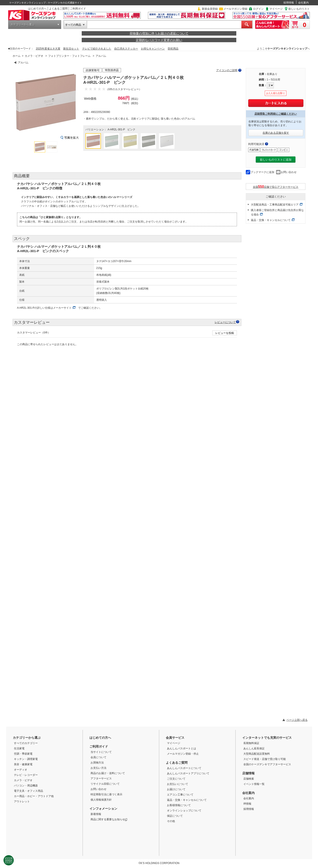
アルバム (101, 56)
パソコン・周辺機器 (26, 786)
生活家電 (19, 748)
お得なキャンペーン (153, 49)
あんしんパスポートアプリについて (188, 773)
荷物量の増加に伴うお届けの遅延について (159, 33)
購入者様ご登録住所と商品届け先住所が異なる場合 (277, 212)
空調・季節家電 (23, 754)
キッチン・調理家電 (26, 759)
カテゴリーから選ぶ (23, 25)
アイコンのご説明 (227, 70)
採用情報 (289, 3)
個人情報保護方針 (101, 800)
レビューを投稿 (225, 333)
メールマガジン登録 (235, 9)
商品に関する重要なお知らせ (109, 819)
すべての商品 (73, 25)
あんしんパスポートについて (184, 768)
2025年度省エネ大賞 (48, 49)
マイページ (276, 9)
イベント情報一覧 (254, 784)
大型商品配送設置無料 (257, 754)
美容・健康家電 (23, 764)
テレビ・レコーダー (26, 775)
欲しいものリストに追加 (276, 160)
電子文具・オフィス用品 (28, 791)
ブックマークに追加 (262, 172)
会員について (98, 757)
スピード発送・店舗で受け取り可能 (265, 759)
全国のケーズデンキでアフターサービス (267, 764)
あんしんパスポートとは (182, 748)
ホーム (17, 56)
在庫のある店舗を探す (276, 133)
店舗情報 (248, 773)
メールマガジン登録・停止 (183, 754)
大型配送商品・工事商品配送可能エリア (275, 205)
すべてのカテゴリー (26, 743)
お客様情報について (179, 805)
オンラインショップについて (184, 811)
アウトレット (22, 801)
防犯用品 (173, 49)
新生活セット (71, 49)
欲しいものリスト (299, 9)
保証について (175, 816)
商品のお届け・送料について (108, 773)
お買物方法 (97, 763)
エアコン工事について (180, 795)
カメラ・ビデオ (34, 56)
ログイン (258, 9)
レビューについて (225, 322)
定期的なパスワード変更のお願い (159, 40)
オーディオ (21, 770)
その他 (171, 821)
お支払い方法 (98, 768)
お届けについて (176, 789)
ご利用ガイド (78, 9)
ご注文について (176, 779)
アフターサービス (101, 779)
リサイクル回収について (105, 784)
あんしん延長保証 (254, 748)
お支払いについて (178, 784)
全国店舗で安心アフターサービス (276, 187)
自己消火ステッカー (126, 49)
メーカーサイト (62, 308)
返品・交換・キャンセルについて (271, 220)
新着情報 (96, 814)
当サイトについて (101, 752)
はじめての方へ (37, 9)
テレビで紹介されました (97, 49)
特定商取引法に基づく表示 (106, 794)
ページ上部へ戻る (297, 720)
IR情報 (247, 804)
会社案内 (303, 3)
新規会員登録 (210, 9)
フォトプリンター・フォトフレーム (69, 56)
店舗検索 (249, 779)
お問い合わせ (289, 172)
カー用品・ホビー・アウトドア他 (34, 796)
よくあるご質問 (58, 9)
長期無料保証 (251, 743)
